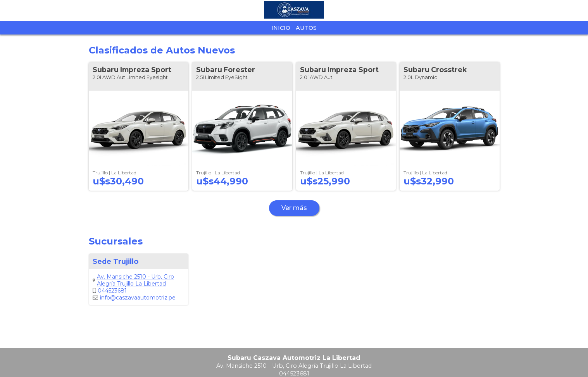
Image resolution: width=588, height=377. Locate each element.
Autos (306, 28)
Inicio (281, 28)
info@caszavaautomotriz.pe (134, 298)
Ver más (294, 208)
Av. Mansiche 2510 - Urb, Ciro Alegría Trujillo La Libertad (133, 280)
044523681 (110, 291)
